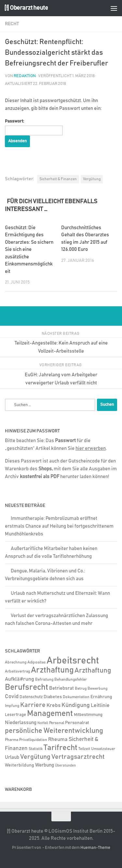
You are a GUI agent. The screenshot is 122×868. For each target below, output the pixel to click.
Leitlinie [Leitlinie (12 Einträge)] (100, 705)
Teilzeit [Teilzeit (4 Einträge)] (84, 749)
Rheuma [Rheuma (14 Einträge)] (58, 739)
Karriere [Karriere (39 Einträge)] (33, 705)
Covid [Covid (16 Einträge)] (12, 697)
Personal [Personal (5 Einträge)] (57, 723)
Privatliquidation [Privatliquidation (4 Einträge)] (33, 740)
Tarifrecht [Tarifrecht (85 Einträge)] (61, 748)
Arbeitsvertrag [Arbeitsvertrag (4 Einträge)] (17, 671)
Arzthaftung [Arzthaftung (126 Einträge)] (52, 670)
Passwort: (34, 127)
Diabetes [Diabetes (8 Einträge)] (53, 697)
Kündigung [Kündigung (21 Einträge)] (76, 705)
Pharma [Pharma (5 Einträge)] (12, 740)
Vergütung (92, 179)
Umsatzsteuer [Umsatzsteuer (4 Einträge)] (103, 749)
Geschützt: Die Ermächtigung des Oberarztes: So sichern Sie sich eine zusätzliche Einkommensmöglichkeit (29, 250)
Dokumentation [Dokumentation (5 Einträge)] (76, 697)
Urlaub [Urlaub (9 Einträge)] (12, 757)
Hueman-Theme (95, 848)
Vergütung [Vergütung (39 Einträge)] (35, 757)
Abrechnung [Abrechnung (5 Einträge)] (16, 662)
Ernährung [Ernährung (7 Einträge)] (101, 697)
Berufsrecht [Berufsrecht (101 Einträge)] (27, 687)
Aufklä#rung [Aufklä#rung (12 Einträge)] (20, 679)
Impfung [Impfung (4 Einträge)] (12, 706)
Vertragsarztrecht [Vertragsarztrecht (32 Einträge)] (78, 757)
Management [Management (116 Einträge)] (50, 714)
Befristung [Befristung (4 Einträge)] (44, 680)
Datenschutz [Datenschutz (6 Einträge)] (31, 697)
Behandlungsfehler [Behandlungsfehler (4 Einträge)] (71, 680)
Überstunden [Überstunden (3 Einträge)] (65, 766)
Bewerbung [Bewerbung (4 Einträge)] (97, 689)
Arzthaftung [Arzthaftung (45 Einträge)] (93, 670)
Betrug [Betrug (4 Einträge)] (81, 689)
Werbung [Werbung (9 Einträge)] (45, 765)
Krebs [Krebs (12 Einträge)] (54, 705)
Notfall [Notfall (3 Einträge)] (43, 723)
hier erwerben (91, 448)
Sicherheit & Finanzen (58, 179)
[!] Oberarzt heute (26, 8)
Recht (12, 24)
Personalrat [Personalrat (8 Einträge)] (77, 723)
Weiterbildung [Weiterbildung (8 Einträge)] (20, 765)
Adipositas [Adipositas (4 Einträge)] (36, 662)
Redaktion (25, 76)
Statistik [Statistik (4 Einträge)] (36, 749)
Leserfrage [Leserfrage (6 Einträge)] (15, 715)
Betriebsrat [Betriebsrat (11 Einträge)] (61, 688)
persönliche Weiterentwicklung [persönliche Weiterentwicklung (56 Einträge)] (54, 731)
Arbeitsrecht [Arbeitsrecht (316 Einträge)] (73, 661)
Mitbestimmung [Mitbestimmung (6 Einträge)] (88, 715)
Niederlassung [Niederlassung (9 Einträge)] (21, 723)
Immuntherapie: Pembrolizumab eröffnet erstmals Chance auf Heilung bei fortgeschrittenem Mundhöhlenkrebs (59, 526)
